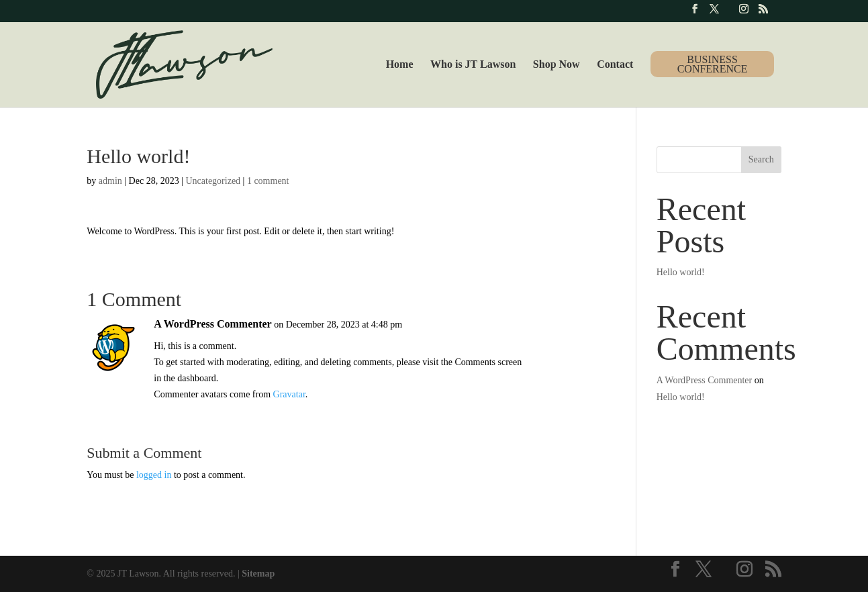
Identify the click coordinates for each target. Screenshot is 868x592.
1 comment (268, 181)
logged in (154, 475)
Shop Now (557, 65)
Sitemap (258, 574)
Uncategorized (213, 181)
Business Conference (713, 64)
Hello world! (681, 272)
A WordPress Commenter (212, 324)
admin (110, 181)
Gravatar (289, 394)
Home (400, 65)
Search (761, 159)
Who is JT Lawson (473, 65)
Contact (615, 65)
